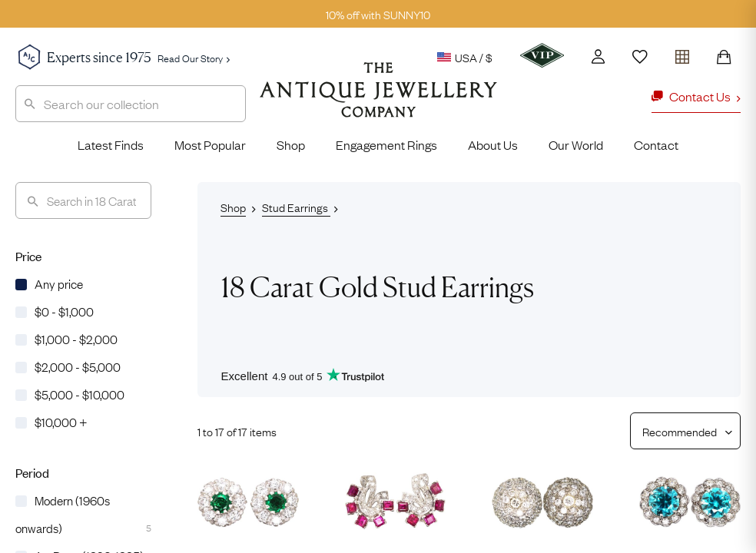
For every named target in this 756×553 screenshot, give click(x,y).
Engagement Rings (386, 144)
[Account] (598, 56)
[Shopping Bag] (724, 57)
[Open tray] (682, 53)
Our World (576, 144)
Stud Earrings (296, 207)
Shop (291, 144)
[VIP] (542, 55)
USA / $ (465, 57)
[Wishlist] (640, 57)
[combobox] (131, 104)
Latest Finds (111, 144)
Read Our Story (194, 58)
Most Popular (210, 144)
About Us (493, 144)
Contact (656, 144)
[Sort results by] (680, 431)
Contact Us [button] (696, 96)
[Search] (83, 200)
